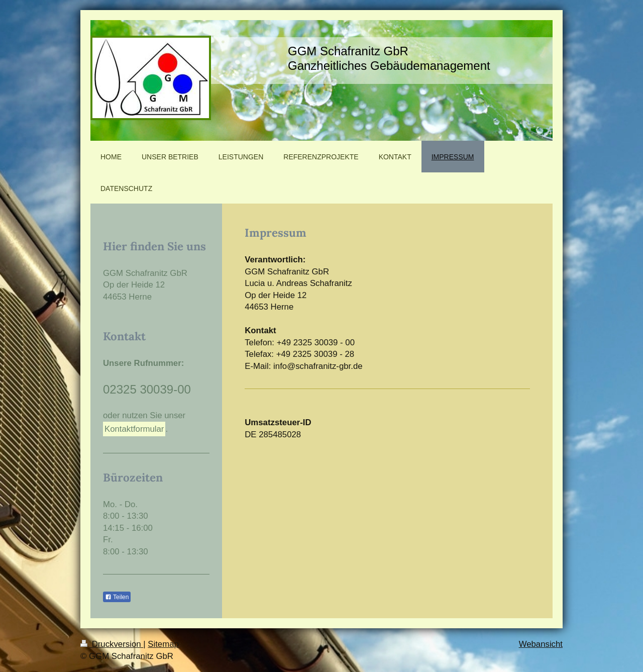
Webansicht (541, 644)
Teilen (117, 597)
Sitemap (163, 644)
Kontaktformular (134, 429)
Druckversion (112, 644)
